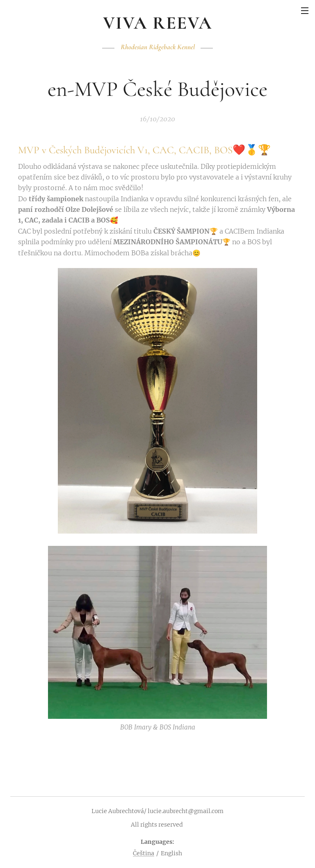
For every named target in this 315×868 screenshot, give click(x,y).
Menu (305, 11)
